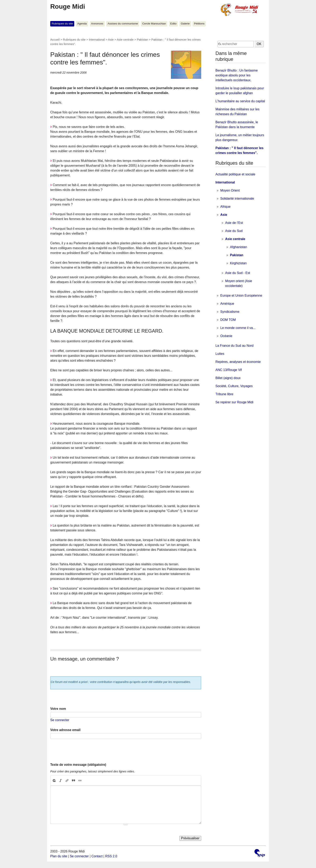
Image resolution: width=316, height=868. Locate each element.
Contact (97, 856)
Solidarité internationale (237, 199)
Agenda (82, 24)
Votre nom (58, 709)
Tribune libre (224, 394)
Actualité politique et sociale (235, 174)
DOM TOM (228, 320)
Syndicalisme (230, 312)
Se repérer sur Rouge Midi (234, 402)
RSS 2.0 (111, 856)
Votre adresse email (65, 730)
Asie (111, 40)
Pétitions (199, 24)
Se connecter (60, 720)
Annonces (97, 24)
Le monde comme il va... (238, 328)
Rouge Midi (68, 6)
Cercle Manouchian (154, 24)
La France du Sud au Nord (235, 346)
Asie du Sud (234, 231)
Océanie (226, 336)
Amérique (227, 304)
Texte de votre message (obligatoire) (78, 765)
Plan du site (59, 856)
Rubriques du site (62, 24)
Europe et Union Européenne (241, 295)
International (97, 40)
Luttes (220, 354)
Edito (173, 24)
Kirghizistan (238, 263)
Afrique (225, 207)
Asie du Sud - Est (238, 273)
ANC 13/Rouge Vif (229, 370)
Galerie (185, 24)
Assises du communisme (123, 24)
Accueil (55, 40)
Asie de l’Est (234, 223)
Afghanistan (239, 247)
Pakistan (142, 40)
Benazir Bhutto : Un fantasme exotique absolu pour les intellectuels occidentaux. (237, 75)
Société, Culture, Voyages (234, 386)
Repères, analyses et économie (238, 362)
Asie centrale (125, 40)
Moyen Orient (230, 190)
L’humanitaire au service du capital (240, 101)
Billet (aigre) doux (228, 378)
